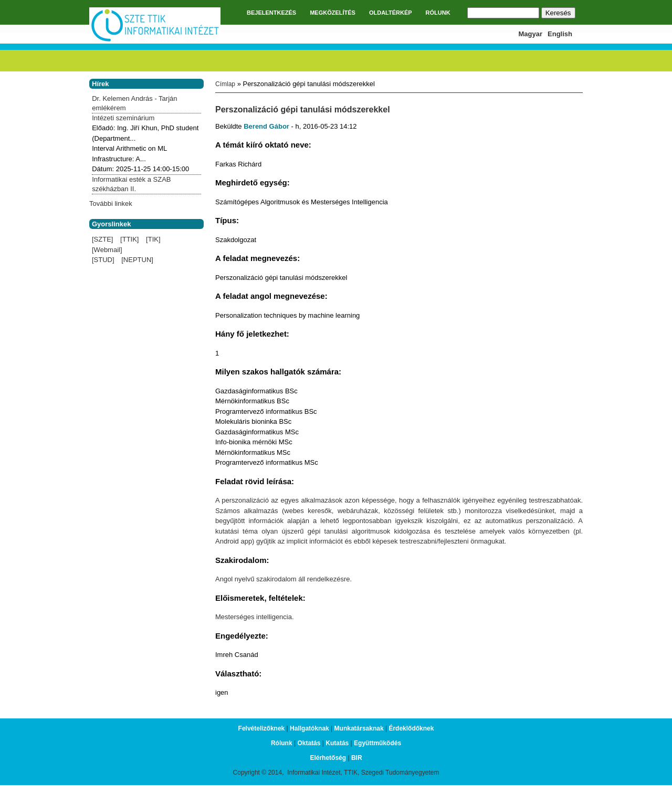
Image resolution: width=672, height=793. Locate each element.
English (560, 34)
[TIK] (153, 239)
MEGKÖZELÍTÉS (333, 13)
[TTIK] (129, 239)
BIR (357, 758)
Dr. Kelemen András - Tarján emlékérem (134, 103)
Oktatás (309, 743)
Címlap (225, 84)
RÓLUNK (438, 13)
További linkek (111, 204)
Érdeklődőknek (411, 728)
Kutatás (337, 743)
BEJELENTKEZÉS (271, 13)
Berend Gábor (266, 126)
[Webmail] (107, 250)
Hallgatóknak (309, 728)
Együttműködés (377, 743)
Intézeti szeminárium (123, 118)
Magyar (531, 34)
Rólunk (282, 743)
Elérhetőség (328, 758)
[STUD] (103, 260)
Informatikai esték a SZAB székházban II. (131, 184)
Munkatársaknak (359, 728)
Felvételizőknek (262, 728)
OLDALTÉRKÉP (391, 13)
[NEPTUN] (137, 260)
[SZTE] (102, 239)
